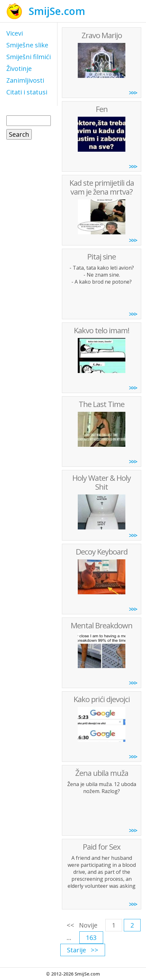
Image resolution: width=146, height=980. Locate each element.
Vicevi (15, 33)
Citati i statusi (27, 92)
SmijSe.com (57, 11)
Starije (76, 950)
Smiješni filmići (29, 57)
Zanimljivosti (25, 80)
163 (91, 938)
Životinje (19, 69)
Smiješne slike (27, 45)
